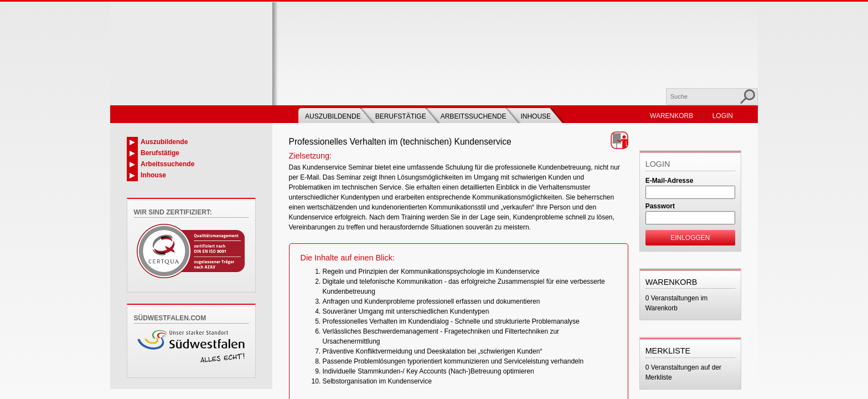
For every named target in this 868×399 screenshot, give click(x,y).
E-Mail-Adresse (670, 181)
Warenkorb (671, 116)
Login (723, 116)
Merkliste (668, 351)
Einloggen (690, 238)
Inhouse (536, 116)
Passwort (660, 206)
